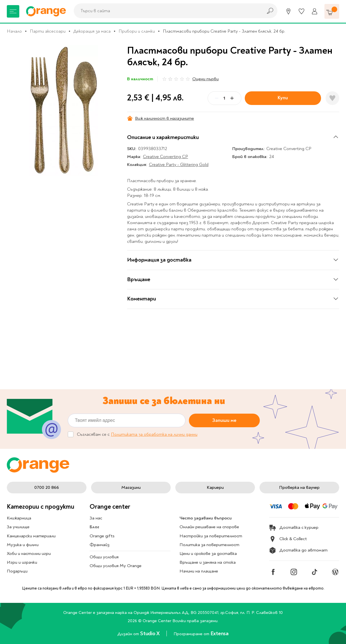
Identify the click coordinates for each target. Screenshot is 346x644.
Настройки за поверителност (211, 536)
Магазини (131, 487)
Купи (283, 98)
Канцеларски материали (31, 536)
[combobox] (167, 11)
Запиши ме (224, 420)
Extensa (220, 634)
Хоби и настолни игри (29, 553)
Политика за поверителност (209, 545)
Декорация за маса (92, 31)
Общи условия (104, 557)
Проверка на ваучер (299, 487)
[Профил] (315, 11)
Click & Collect (288, 539)
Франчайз (100, 545)
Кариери (215, 487)
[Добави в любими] (332, 98)
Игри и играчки (22, 562)
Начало (14, 31)
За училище (18, 527)
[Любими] (301, 11)
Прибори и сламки (137, 31)
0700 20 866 (47, 487)
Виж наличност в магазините (161, 118)
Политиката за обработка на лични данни (154, 434)
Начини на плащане (199, 571)
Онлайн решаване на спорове (209, 527)
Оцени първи (205, 79)
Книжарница (19, 518)
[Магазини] (288, 11)
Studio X (150, 634)
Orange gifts (102, 536)
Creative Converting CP (165, 157)
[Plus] (232, 98)
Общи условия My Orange (116, 566)
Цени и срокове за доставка (208, 553)
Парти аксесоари (48, 31)
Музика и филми (23, 545)
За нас (96, 518)
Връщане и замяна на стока (208, 562)
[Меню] (13, 11)
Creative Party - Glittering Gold (179, 165)
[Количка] (332, 11)
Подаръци (17, 571)
